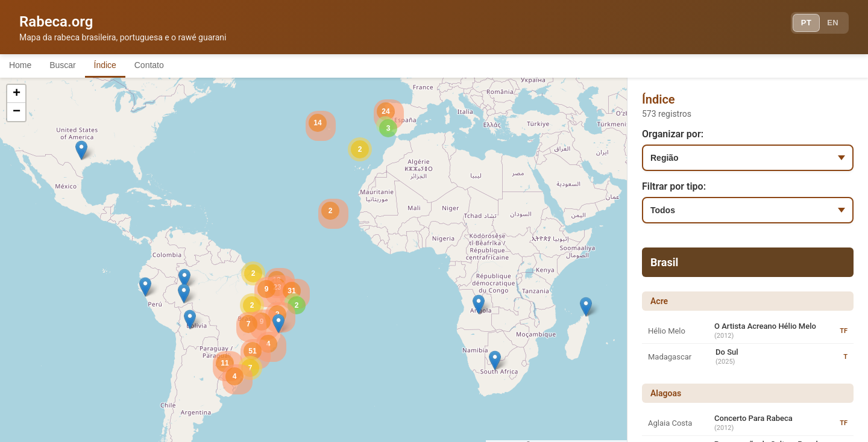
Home (23, 65)
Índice (120, 65)
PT (800, 24)
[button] (586, 307)
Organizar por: (673, 134)
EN (831, 24)
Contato (170, 65)
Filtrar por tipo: (674, 186)
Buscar (72, 65)
